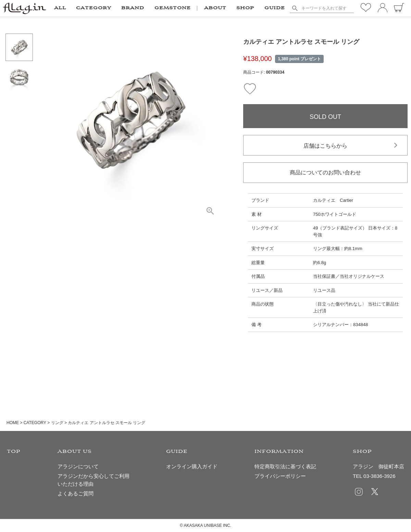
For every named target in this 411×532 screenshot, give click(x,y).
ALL (60, 8)
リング (57, 423)
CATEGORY (35, 423)
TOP (14, 452)
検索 (295, 8)
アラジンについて (78, 466)
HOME (13, 423)
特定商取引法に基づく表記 (285, 466)
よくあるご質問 (76, 493)
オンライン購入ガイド (192, 466)
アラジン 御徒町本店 (378, 466)
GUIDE (275, 8)
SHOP (245, 8)
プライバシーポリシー (280, 476)
